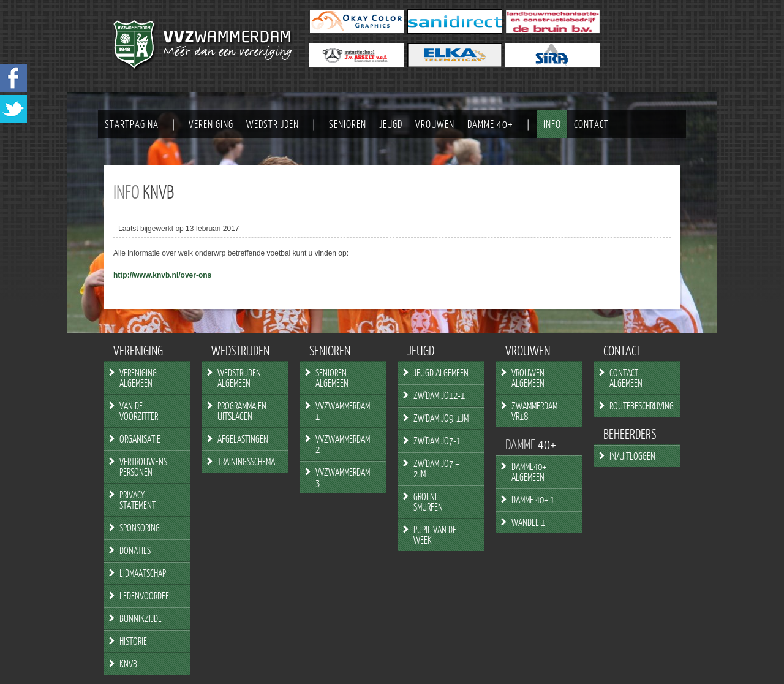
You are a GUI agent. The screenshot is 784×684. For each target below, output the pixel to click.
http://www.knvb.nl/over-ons (162, 275)
